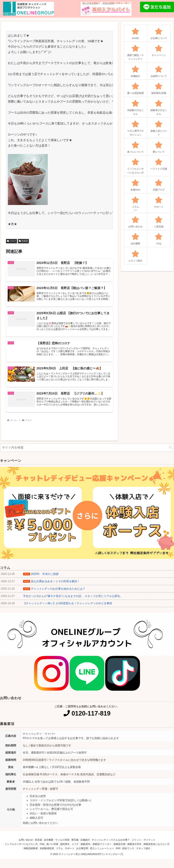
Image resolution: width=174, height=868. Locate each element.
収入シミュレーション (127, 853)
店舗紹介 (88, 845)
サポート (92, 853)
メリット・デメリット (150, 845)
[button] (170, 452)
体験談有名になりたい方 (24, 853)
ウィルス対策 (62, 845)
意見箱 (34, 845)
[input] (87, 452)
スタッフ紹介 (87, 857)
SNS (145, 853)
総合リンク (157, 853)
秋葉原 (23, 241)
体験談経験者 (48, 853)
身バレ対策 (63, 849)
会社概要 (46, 845)
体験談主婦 (139, 849)
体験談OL (101, 849)
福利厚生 (77, 849)
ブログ (11, 241)
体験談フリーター (120, 849)
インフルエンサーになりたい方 (28, 849)
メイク (89, 849)
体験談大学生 (155, 849)
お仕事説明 (106, 853)
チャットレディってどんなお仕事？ (115, 845)
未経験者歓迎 (66, 853)
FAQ (51, 849)
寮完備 (76, 845)
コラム (80, 853)
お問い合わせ (20, 845)
